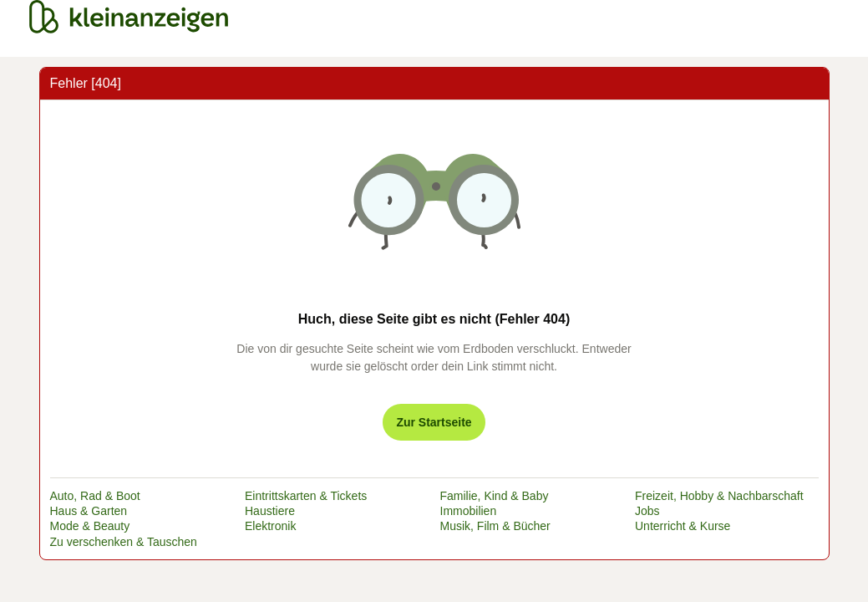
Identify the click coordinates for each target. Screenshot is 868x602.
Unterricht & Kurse (683, 526)
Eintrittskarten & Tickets (306, 496)
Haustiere (270, 511)
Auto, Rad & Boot (95, 496)
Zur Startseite (434, 422)
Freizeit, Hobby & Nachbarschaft (719, 496)
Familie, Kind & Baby (495, 496)
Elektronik (270, 526)
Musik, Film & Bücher (495, 526)
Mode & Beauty (90, 526)
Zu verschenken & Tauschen (124, 542)
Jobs (647, 511)
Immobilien (469, 511)
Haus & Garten (89, 511)
